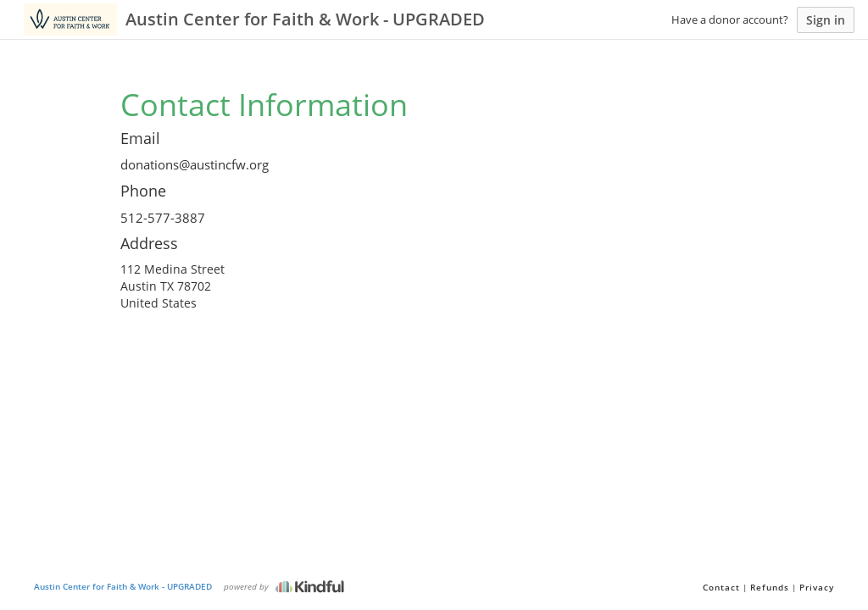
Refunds (770, 587)
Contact (721, 587)
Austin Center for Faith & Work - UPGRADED (123, 586)
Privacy (817, 587)
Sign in (826, 20)
